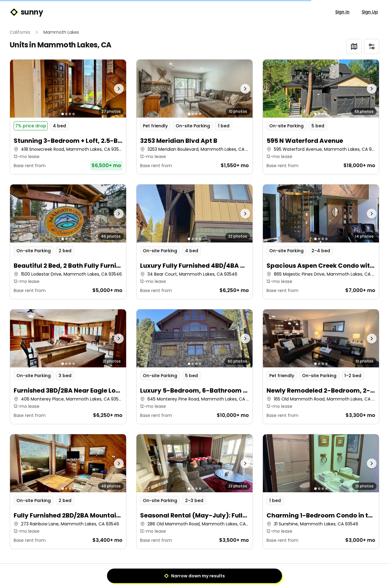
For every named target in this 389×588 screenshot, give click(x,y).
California (20, 32)
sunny (26, 12)
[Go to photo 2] (66, 114)
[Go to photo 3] (70, 114)
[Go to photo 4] (74, 114)
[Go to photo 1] (63, 114)
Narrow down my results (194, 576)
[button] (68, 117)
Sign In (342, 12)
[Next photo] (112, 89)
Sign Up (370, 12)
